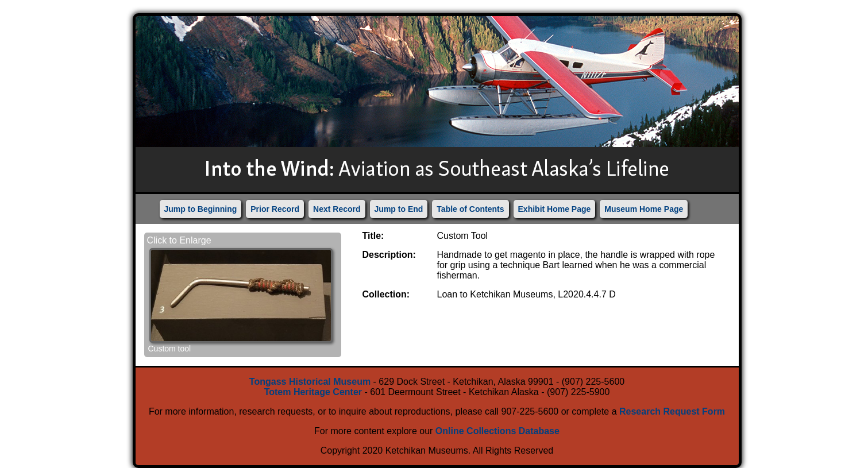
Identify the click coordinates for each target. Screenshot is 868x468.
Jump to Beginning (201, 209)
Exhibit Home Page (555, 209)
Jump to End (399, 209)
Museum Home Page (644, 209)
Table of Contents (470, 209)
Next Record (337, 209)
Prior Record (275, 209)
